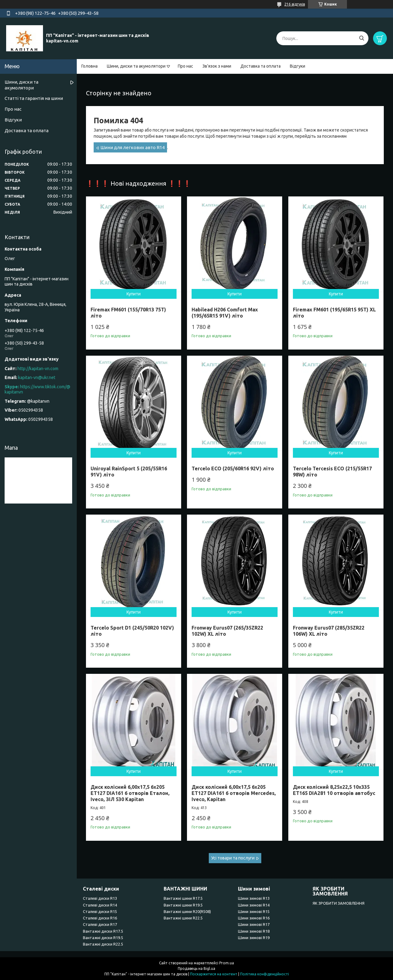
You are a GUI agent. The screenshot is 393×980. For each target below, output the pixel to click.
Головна (89, 66)
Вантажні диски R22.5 (103, 944)
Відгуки (298, 66)
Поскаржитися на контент (214, 974)
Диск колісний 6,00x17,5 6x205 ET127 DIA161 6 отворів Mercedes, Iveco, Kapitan (234, 793)
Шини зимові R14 (254, 905)
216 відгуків (295, 4)
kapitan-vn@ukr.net (37, 377)
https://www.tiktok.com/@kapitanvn (37, 389)
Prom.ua (227, 963)
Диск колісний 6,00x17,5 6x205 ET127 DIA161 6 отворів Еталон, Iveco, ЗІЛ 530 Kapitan (130, 793)
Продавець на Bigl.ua (196, 968)
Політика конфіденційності (265, 974)
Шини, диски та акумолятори (136, 66)
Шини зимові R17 (254, 924)
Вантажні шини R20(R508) (187, 911)
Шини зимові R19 (254, 938)
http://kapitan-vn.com (38, 369)
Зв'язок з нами (217, 66)
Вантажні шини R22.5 (183, 918)
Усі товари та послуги (233, 858)
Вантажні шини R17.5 (183, 898)
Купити (134, 294)
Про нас (185, 66)
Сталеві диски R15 (100, 911)
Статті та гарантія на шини (34, 98)
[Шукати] (362, 38)
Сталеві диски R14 (100, 905)
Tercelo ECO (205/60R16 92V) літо (233, 468)
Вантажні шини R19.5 (183, 905)
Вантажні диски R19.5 (103, 938)
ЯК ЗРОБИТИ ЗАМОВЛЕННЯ (339, 903)
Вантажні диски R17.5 (103, 931)
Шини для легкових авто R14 (132, 147)
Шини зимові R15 (254, 911)
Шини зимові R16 (254, 918)
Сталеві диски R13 (100, 898)
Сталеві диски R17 (100, 924)
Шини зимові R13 (254, 898)
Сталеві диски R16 (100, 918)
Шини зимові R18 (254, 931)
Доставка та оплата (261, 66)
